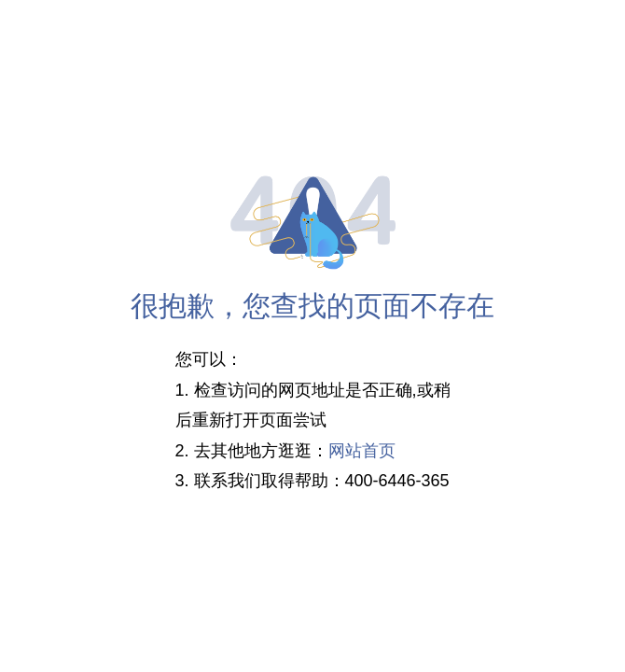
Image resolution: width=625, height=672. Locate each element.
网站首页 (362, 451)
